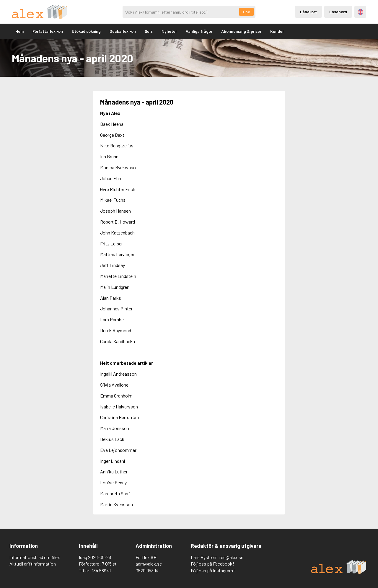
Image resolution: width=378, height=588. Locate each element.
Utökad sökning (86, 31)
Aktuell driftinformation (33, 564)
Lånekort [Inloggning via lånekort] (308, 12)
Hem (19, 31)
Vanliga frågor (199, 31)
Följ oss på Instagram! (213, 570)
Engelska (360, 12)
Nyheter (169, 31)
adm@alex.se (149, 564)
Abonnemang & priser (241, 31)
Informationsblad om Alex (35, 557)
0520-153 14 (147, 570)
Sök (246, 12)
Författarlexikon (48, 31)
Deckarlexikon (123, 31)
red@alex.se (231, 557)
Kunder (277, 31)
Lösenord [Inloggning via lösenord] (338, 12)
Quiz (149, 31)
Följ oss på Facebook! (212, 564)
